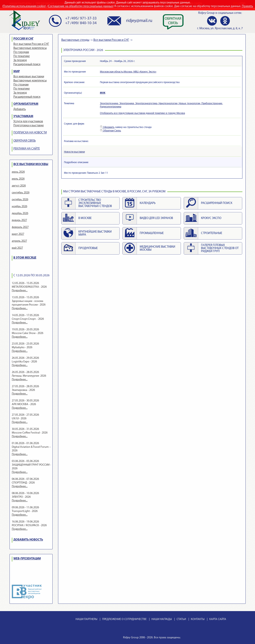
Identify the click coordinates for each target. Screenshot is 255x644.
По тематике (22, 56)
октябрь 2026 (20, 200)
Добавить (20, 109)
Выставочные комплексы (30, 48)
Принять (247, 6)
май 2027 (17, 248)
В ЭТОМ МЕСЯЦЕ (25, 258)
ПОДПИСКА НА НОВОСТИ (30, 133)
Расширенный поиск (27, 65)
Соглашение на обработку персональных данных (80, 6)
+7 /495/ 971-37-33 (81, 19)
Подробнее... (20, 291)
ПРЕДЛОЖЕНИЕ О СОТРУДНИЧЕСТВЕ (124, 619)
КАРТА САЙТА (218, 619)
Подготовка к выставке (29, 126)
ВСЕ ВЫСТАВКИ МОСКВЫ (31, 164)
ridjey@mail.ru (139, 21)
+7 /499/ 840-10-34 (81, 23)
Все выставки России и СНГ (31, 44)
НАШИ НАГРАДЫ (162, 619)
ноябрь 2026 (19, 207)
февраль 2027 (20, 227)
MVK (103, 93)
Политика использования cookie (24, 6)
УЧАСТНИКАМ (23, 117)
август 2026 (19, 186)
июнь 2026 (18, 172)
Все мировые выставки (29, 77)
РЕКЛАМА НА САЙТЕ (27, 149)
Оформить (107, 127)
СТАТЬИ (181, 619)
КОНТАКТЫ (198, 619)
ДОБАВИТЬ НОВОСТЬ (28, 540)
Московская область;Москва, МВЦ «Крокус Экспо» (128, 72)
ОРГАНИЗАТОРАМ (26, 104)
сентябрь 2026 (21, 193)
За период (20, 60)
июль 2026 (18, 179)
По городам (21, 52)
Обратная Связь (110, 131)
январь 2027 (19, 220)
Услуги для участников (28, 122)
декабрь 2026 (20, 213)
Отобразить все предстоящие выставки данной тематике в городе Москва (142, 113)
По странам (21, 85)
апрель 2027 (19, 241)
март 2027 (18, 234)
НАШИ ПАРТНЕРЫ (86, 619)
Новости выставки (74, 152)
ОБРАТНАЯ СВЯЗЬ (25, 141)
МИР (17, 72)
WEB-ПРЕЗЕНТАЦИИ (27, 559)
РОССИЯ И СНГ (23, 39)
